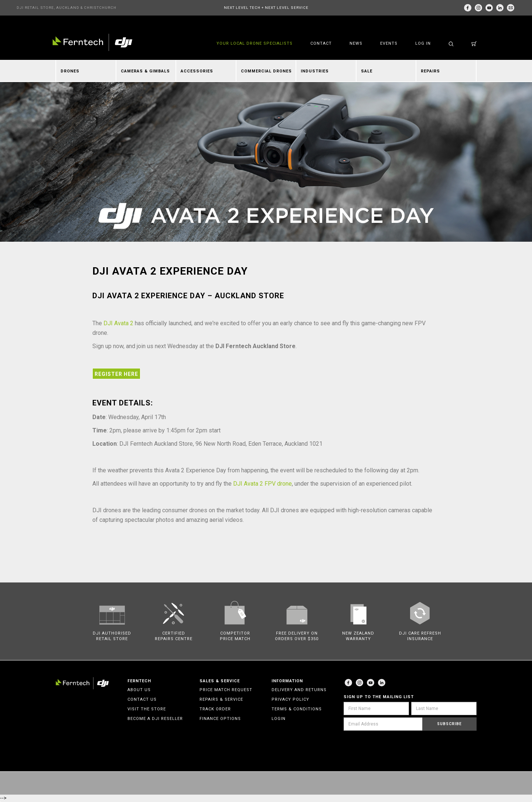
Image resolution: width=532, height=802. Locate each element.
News (356, 43)
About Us (139, 690)
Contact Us (142, 699)
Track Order (215, 709)
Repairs (430, 71)
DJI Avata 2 (119, 323)
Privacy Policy (290, 699)
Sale (367, 71)
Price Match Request (226, 690)
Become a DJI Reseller (155, 719)
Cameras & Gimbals (145, 71)
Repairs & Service (221, 699)
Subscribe (449, 724)
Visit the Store (147, 709)
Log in (423, 43)
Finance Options (220, 719)
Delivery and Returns (299, 690)
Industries (315, 71)
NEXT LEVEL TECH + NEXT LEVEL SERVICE (266, 8)
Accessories (197, 71)
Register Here (116, 374)
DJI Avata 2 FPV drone (262, 484)
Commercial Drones (266, 71)
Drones (70, 71)
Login (279, 719)
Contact (321, 43)
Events (389, 43)
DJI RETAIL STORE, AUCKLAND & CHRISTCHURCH (66, 8)
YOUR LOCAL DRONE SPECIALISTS (255, 43)
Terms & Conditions (297, 709)
